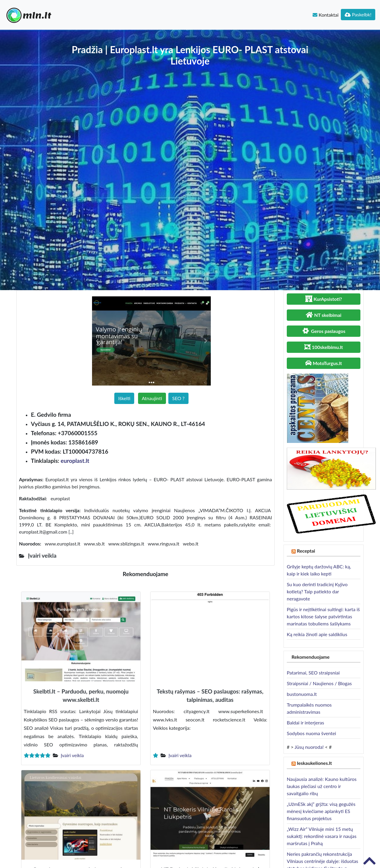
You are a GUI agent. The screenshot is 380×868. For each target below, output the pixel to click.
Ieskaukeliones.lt (314, 763)
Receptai (306, 551)
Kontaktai (326, 15)
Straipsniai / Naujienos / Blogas (319, 683)
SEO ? (178, 398)
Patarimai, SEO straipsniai (313, 673)
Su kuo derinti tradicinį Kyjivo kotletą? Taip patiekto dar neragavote (317, 591)
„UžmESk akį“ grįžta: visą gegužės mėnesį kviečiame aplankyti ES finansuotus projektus (321, 811)
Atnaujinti (152, 398)
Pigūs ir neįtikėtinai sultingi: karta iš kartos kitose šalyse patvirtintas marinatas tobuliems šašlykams (323, 616)
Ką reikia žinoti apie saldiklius (317, 634)
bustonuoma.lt (302, 694)
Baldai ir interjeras (305, 722)
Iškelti (124, 398)
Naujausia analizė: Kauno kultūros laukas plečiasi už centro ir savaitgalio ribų (322, 786)
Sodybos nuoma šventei (311, 733)
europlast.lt (75, 461)
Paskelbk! (358, 14)
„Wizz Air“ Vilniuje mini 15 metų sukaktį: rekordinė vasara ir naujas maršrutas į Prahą (322, 836)
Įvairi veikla (72, 755)
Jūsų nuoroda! (309, 747)
